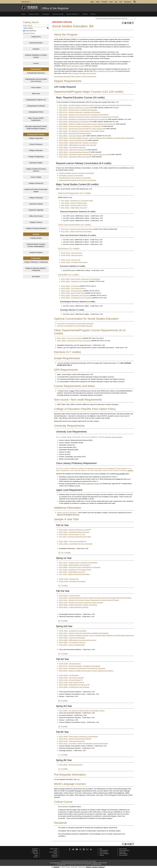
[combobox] (115, 18)
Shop (111, 2)
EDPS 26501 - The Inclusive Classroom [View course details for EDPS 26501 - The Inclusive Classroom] (72, 147)
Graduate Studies (36, 238)
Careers (56, 850)
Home (23, 14)
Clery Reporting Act (104, 850)
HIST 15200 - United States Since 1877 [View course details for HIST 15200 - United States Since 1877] (74, 208)
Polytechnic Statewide (36, 210)
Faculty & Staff (34, 14)
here (79, 779)
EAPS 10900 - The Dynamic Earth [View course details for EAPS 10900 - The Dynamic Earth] (72, 288)
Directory (55, 854)
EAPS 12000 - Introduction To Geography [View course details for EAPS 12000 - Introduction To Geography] (75, 281)
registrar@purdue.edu (96, 864)
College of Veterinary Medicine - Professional (36, 269)
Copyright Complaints (87, 863)
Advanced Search (29, 33)
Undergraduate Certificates (36, 106)
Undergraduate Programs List (36, 100)
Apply (92, 2)
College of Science (36, 222)
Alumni (94, 14)
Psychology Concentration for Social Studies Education (75, 323)
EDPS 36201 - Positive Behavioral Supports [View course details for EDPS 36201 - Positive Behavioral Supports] (74, 152)
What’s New (36, 93)
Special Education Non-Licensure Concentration (75, 178)
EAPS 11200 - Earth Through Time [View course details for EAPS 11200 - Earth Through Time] (73, 293)
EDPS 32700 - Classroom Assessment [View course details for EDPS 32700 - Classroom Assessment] (72, 150)
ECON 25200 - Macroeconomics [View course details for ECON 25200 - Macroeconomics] (72, 255)
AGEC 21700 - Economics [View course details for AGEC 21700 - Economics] (70, 260)
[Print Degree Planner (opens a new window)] (123, 23)
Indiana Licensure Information (67, 513)
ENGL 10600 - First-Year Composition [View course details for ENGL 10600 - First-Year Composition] (70, 338)
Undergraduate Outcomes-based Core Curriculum (36, 80)
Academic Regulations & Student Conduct (36, 56)
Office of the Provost (36, 216)
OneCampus (35, 849)
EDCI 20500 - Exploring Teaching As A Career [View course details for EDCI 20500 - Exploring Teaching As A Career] (74, 108)
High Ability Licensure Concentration (71, 175)
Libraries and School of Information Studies (36, 190)
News (98, 2)
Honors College (36, 177)
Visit (116, 2)
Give (121, 2)
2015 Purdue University (55, 863)
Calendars (46, 14)
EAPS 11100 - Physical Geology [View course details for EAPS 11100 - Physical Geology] (72, 291)
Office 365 (36, 854)
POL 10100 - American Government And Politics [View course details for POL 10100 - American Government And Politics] (77, 229)
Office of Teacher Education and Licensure (82, 73)
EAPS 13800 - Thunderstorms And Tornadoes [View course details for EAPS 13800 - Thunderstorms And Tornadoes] (76, 298)
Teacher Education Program (75, 66)
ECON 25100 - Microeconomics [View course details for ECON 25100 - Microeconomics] (72, 253)
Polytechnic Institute (36, 204)
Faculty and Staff (54, 849)
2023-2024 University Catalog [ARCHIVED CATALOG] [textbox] (112, 18)
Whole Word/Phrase (31, 31)
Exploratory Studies (36, 163)
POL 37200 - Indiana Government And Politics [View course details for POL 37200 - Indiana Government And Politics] (76, 231)
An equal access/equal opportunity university (71, 863)
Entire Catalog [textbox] (28, 26)
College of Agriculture (36, 138)
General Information (36, 43)
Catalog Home (36, 37)
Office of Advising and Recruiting (104, 71)
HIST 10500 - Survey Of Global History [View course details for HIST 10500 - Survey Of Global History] (74, 203)
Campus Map (54, 855)
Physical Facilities (53, 852)
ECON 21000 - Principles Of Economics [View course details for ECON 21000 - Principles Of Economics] (74, 262)
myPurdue (36, 857)
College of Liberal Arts (36, 183)
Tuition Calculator (103, 852)
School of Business (36, 144)
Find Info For (26, 2)
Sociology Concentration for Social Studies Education (75, 326)
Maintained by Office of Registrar (100, 863)
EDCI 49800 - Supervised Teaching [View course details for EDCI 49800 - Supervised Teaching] (71, 136)
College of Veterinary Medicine (36, 228)
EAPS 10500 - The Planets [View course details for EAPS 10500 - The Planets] (70, 286)
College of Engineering (36, 157)
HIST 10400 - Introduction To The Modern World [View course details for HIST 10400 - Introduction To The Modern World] (77, 201)
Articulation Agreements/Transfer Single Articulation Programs (36, 127)
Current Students (73, 14)
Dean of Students (123, 849)
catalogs (56, 867)
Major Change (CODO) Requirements (36, 119)
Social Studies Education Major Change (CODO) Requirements (75, 76)
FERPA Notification (123, 854)
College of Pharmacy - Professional (36, 262)
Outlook (36, 855)
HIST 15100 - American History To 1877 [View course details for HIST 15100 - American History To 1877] (74, 205)
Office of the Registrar (55, 8)
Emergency (128, 2)
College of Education (36, 150)
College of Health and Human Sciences (36, 170)
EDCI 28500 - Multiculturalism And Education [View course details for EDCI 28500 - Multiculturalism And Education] (74, 122)
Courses (36, 63)
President (104, 2)
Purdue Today (35, 852)
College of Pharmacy (36, 198)
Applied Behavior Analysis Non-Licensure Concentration (78, 180)
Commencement (58, 14)
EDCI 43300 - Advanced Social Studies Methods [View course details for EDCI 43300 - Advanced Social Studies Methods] (75, 133)
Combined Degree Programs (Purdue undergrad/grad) (36, 245)
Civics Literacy (36, 87)
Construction (55, 857)
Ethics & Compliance (104, 854)
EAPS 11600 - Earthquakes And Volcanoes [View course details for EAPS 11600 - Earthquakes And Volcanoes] (75, 295)
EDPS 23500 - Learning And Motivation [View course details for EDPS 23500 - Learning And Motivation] (72, 140)
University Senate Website (113, 437)
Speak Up (102, 855)
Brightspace (35, 850)
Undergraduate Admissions (36, 73)
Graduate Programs (36, 252)
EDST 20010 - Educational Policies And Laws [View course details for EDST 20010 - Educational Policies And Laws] (74, 157)
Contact (85, 14)
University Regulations (124, 850)
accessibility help (62, 864)
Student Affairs (122, 852)
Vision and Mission (123, 855)
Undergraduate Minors (36, 112)
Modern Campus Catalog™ (96, 867)
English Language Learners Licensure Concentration (76, 173)
